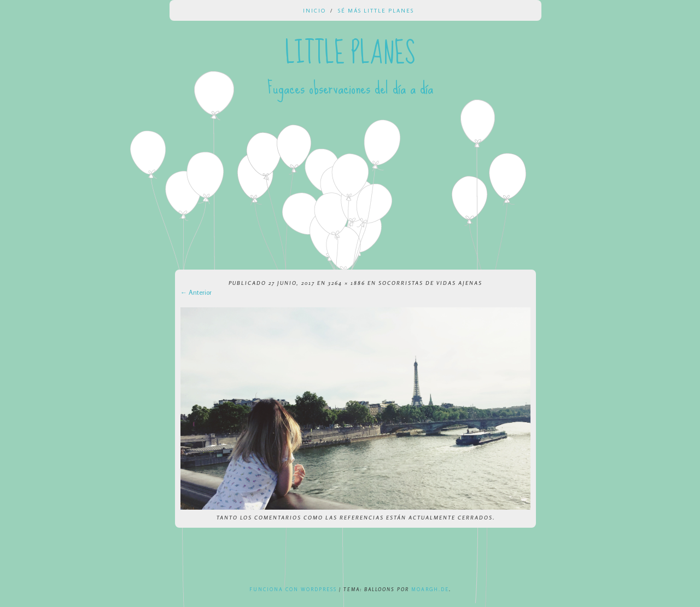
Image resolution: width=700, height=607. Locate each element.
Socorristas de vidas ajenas (430, 283)
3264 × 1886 (347, 283)
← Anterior (196, 292)
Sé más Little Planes (376, 10)
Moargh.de (430, 589)
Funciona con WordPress (293, 589)
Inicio (314, 10)
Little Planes (350, 54)
